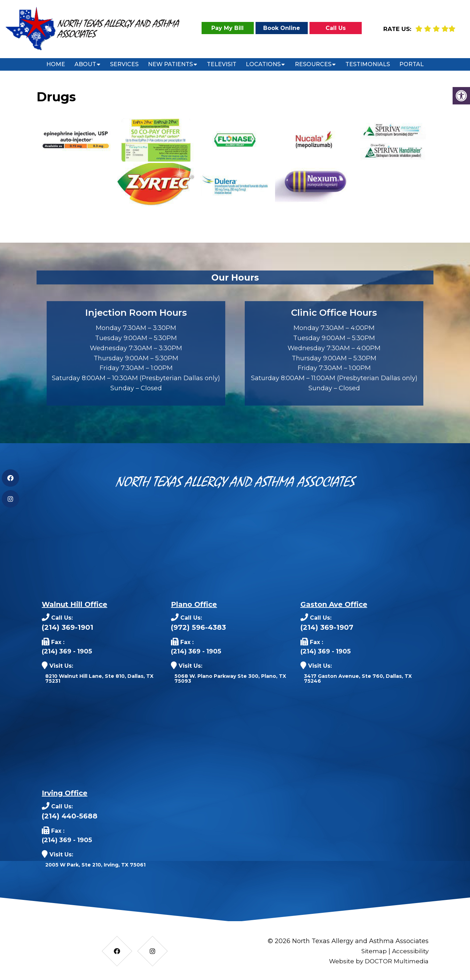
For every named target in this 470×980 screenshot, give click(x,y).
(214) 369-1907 (327, 627)
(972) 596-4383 (198, 627)
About (85, 64)
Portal (412, 64)
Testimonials (368, 64)
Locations (263, 64)
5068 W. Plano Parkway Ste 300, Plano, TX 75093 (230, 679)
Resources (313, 64)
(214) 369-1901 (68, 627)
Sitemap (372, 951)
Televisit (222, 64)
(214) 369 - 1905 (67, 651)
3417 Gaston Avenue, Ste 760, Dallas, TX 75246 (358, 679)
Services (124, 64)
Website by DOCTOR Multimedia (377, 961)
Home (56, 64)
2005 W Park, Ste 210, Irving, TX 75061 (95, 865)
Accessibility (409, 951)
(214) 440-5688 (70, 816)
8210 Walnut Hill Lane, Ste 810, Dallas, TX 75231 (99, 679)
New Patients (170, 64)
